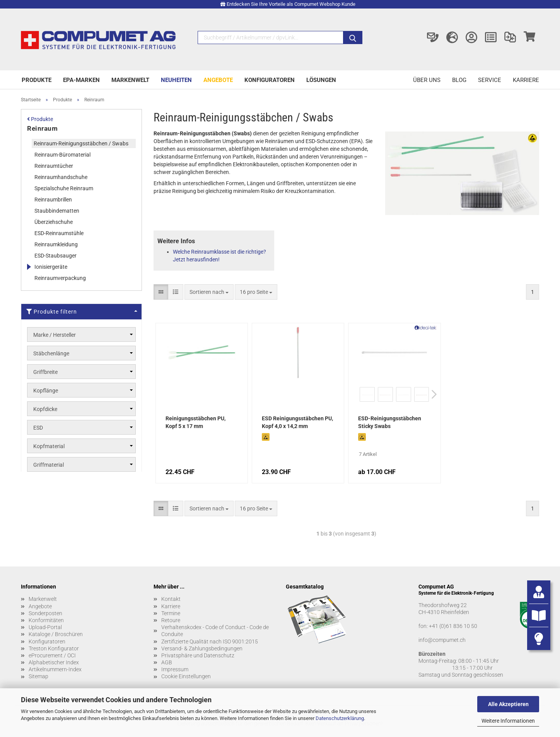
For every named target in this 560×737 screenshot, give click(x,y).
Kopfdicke (45, 409)
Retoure (171, 620)
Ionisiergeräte (51, 267)
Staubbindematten (57, 211)
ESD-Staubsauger (55, 256)
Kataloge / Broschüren (56, 634)
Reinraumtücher (54, 166)
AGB (167, 662)
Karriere (526, 80)
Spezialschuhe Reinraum (64, 188)
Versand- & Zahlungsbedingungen (202, 648)
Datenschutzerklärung (340, 718)
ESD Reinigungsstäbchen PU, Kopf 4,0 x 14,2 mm (297, 422)
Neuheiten (176, 80)
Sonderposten (45, 613)
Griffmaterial (49, 465)
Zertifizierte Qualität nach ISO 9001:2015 (210, 641)
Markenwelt (130, 80)
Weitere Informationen (508, 721)
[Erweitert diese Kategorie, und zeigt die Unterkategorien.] (29, 267)
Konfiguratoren (270, 80)
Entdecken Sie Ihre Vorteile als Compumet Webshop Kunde (291, 4)
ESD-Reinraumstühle (59, 233)
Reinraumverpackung (60, 278)
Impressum (175, 669)
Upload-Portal (45, 627)
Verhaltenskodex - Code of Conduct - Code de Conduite (215, 631)
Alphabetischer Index (54, 662)
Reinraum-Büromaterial (62, 155)
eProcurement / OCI (52, 655)
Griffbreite (45, 372)
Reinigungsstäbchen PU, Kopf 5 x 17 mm (195, 422)
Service (490, 80)
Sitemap (38, 676)
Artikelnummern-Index (55, 669)
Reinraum (42, 128)
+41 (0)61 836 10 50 (453, 626)
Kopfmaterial (49, 446)
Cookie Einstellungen (186, 676)
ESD (38, 428)
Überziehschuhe (54, 222)
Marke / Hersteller (55, 335)
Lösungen (321, 80)
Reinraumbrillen (53, 200)
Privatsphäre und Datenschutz (198, 655)
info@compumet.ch (442, 640)
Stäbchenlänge (51, 353)
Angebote (218, 80)
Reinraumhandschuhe (61, 177)
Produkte (37, 80)
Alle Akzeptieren (508, 704)
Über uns (427, 80)
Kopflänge (46, 391)
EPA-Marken (81, 80)
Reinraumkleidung (56, 244)
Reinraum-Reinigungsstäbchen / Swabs (81, 143)
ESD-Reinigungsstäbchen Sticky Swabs (390, 422)
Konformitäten (46, 620)
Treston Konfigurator (54, 648)
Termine (171, 613)
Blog (459, 80)
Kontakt (171, 599)
